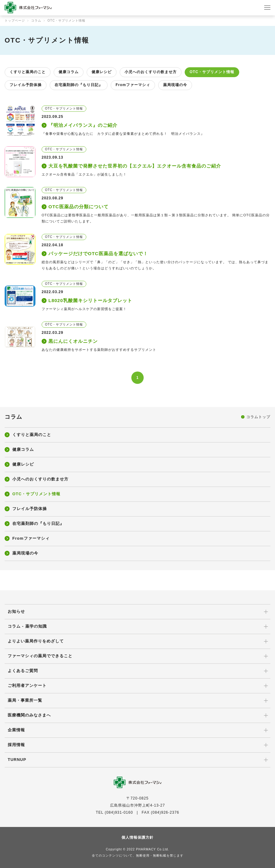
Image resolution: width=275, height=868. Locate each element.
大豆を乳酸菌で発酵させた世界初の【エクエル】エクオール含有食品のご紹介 (135, 166)
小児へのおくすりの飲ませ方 (151, 72)
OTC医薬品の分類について (78, 207)
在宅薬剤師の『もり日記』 (79, 85)
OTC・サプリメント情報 (212, 72)
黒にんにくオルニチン (73, 341)
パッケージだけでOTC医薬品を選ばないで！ (98, 253)
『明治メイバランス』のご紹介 (83, 125)
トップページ (15, 21)
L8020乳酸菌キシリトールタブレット (90, 300)
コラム (36, 21)
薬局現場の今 (175, 85)
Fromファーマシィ (133, 85)
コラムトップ (258, 417)
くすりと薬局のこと (28, 72)
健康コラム (69, 72)
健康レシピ (102, 72)
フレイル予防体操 (26, 85)
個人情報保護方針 (137, 837)
